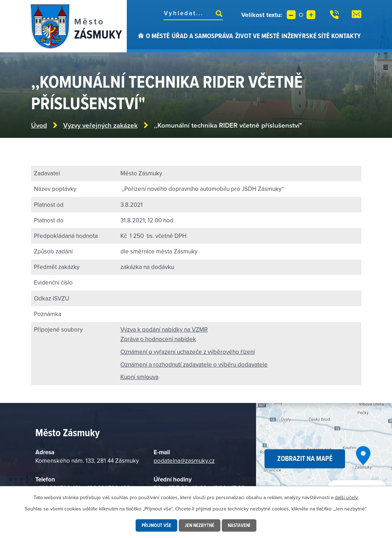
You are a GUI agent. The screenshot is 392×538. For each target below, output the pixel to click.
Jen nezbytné (200, 525)
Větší (311, 15)
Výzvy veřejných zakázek (100, 125)
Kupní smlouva (139, 377)
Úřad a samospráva (202, 36)
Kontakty (346, 36)
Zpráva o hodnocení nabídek (158, 339)
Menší (291, 15)
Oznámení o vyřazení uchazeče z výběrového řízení (188, 352)
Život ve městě (257, 36)
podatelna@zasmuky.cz (184, 461)
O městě (158, 36)
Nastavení (239, 525)
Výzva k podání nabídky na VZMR (164, 329)
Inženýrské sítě (305, 36)
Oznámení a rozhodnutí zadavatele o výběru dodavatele (194, 364)
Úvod (141, 42)
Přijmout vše (156, 525)
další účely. (347, 497)
